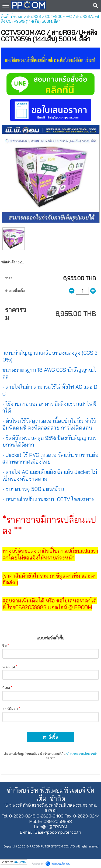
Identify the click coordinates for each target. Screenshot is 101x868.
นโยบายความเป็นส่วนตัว (82, 754)
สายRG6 (34, 16)
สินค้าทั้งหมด (12, 16)
